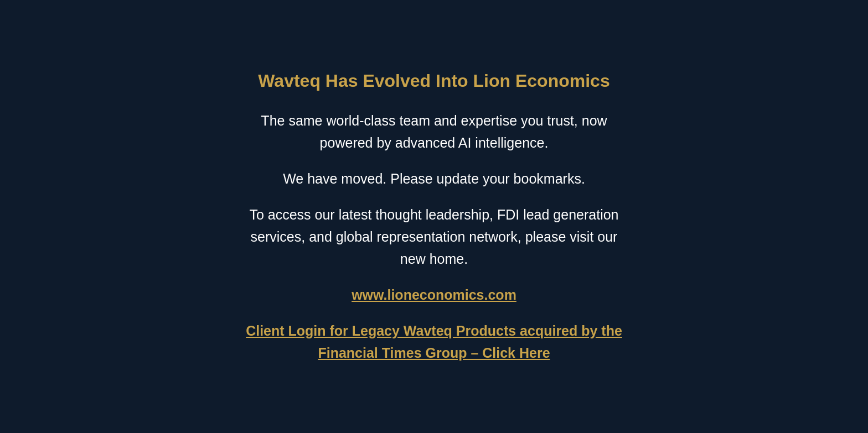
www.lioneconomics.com (434, 295)
